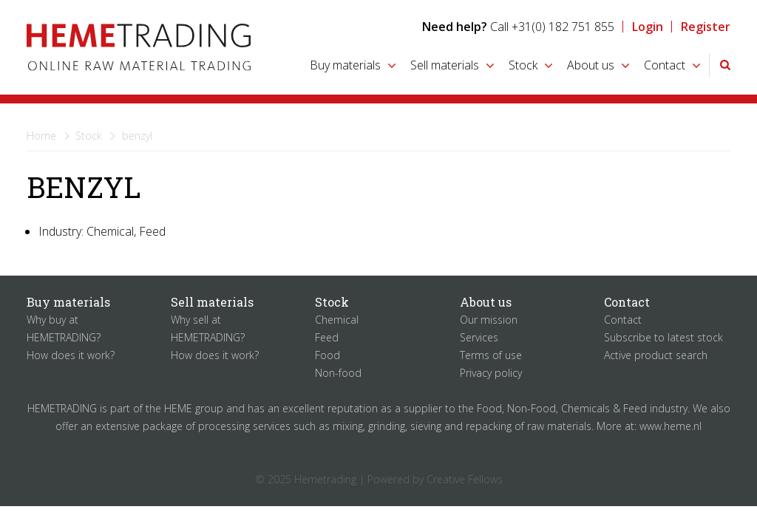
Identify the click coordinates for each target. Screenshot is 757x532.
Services (479, 337)
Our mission (489, 320)
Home (41, 136)
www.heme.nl (671, 426)
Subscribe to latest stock (663, 337)
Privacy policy (491, 373)
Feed (327, 337)
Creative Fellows (465, 479)
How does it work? (71, 355)
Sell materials (445, 65)
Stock (523, 65)
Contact (665, 65)
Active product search (656, 355)
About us (591, 65)
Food (327, 355)
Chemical (337, 320)
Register (706, 27)
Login (648, 27)
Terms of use (491, 355)
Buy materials (345, 65)
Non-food (338, 373)
